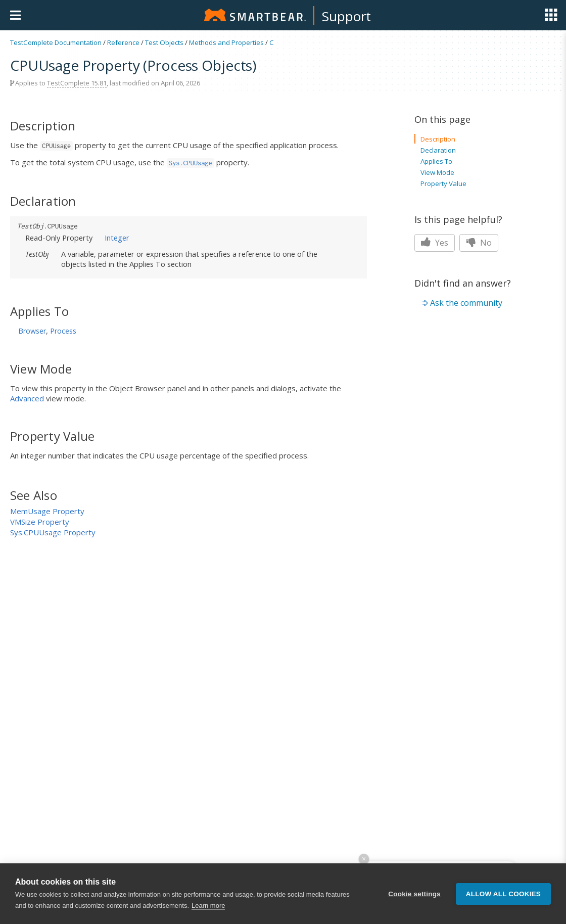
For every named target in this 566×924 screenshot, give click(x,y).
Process (63, 331)
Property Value (443, 183)
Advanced (27, 398)
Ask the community (466, 303)
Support (346, 16)
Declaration (438, 150)
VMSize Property (40, 522)
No (479, 243)
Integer (117, 238)
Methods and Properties (226, 42)
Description (438, 139)
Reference (123, 42)
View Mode (437, 172)
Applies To (436, 161)
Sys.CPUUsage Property (53, 532)
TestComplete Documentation (56, 42)
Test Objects (164, 42)
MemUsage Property (47, 511)
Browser (32, 331)
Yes (435, 243)
